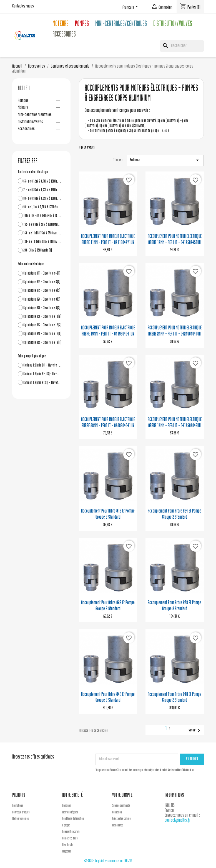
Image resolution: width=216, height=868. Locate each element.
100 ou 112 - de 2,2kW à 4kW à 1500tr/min (43, 216)
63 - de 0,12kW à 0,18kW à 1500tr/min (43, 182)
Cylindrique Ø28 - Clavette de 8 (42, 308)
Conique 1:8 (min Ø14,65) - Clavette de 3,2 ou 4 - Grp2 (43, 374)
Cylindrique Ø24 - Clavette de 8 (42, 300)
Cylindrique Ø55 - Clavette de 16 (42, 343)
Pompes (82, 25)
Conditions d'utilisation (73, 819)
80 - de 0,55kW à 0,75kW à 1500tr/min (43, 199)
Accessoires (64, 35)
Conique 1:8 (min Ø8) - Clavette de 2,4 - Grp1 (43, 366)
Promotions (17, 806)
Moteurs (61, 25)
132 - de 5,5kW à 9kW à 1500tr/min (43, 225)
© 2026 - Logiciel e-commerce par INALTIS (108, 861)
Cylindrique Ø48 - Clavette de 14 (42, 334)
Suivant (195, 730)
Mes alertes (118, 826)
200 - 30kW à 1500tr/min (38, 251)
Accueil (24, 89)
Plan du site (68, 845)
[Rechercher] (182, 46)
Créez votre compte (121, 819)
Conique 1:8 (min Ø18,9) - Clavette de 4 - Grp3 (43, 383)
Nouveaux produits (21, 813)
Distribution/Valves (173, 25)
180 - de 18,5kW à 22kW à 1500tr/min (43, 242)
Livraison (66, 806)
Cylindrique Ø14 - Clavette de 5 (42, 282)
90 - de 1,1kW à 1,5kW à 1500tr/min (43, 207)
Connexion (117, 813)
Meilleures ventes (20, 819)
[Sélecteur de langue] (131, 7)
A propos (66, 826)
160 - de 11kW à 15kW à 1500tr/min (43, 233)
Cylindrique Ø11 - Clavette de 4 (42, 274)
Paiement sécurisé (71, 832)
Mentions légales (70, 813)
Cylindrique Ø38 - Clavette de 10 (42, 317)
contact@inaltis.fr (178, 820)
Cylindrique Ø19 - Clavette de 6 (42, 291)
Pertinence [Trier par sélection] (165, 160)
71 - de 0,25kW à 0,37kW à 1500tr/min (43, 190)
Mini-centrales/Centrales (121, 25)
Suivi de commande (121, 806)
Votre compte (122, 796)
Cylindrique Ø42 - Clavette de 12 (42, 325)
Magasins (66, 852)
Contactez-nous (23, 6)
